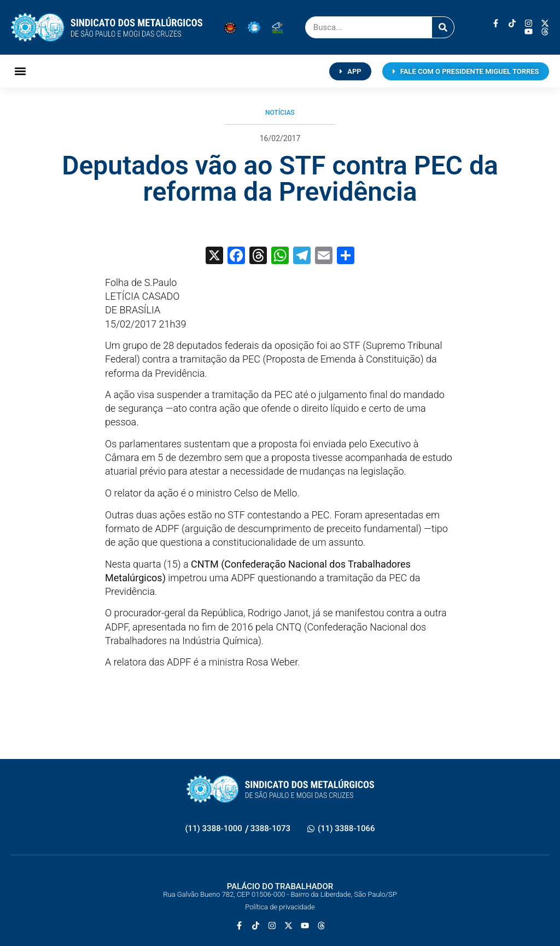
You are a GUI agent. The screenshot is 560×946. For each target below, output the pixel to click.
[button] (20, 71)
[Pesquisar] (443, 27)
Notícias (280, 113)
